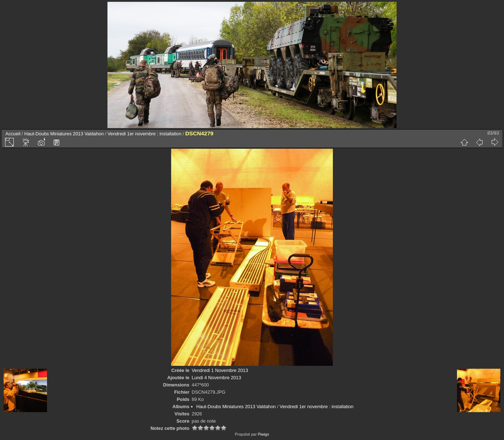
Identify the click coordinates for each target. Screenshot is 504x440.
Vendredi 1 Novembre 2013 (220, 370)
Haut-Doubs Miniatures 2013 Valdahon (64, 134)
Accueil (13, 134)
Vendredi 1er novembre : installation (144, 134)
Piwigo (263, 434)
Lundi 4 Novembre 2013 (217, 378)
